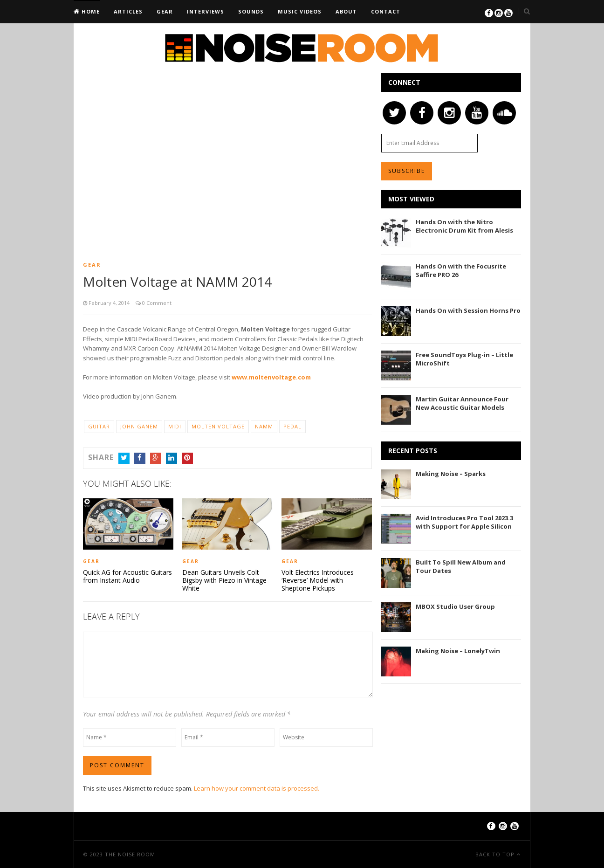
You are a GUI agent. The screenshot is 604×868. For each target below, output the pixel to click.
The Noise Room (130, 854)
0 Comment (156, 303)
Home (90, 11)
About (346, 11)
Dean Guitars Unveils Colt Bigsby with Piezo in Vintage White (224, 580)
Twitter (124, 458)
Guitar (99, 426)
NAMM (264, 426)
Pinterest (187, 458)
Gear (165, 11)
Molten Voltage (218, 426)
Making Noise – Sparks (451, 474)
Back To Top (496, 854)
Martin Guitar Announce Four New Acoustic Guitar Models (462, 403)
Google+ (156, 458)
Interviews (206, 11)
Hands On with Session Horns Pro (468, 310)
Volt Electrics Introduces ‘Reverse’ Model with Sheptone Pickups (318, 580)
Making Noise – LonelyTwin (458, 651)
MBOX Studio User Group (455, 606)
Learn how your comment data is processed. (257, 788)
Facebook (140, 458)
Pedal (292, 426)
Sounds (251, 11)
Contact (386, 11)
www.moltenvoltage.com (271, 377)
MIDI (175, 426)
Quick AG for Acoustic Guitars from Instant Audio (127, 576)
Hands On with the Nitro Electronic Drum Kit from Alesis (464, 226)
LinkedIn (172, 458)
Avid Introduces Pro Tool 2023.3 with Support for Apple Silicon (464, 522)
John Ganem (139, 426)
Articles (128, 11)
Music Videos (300, 11)
